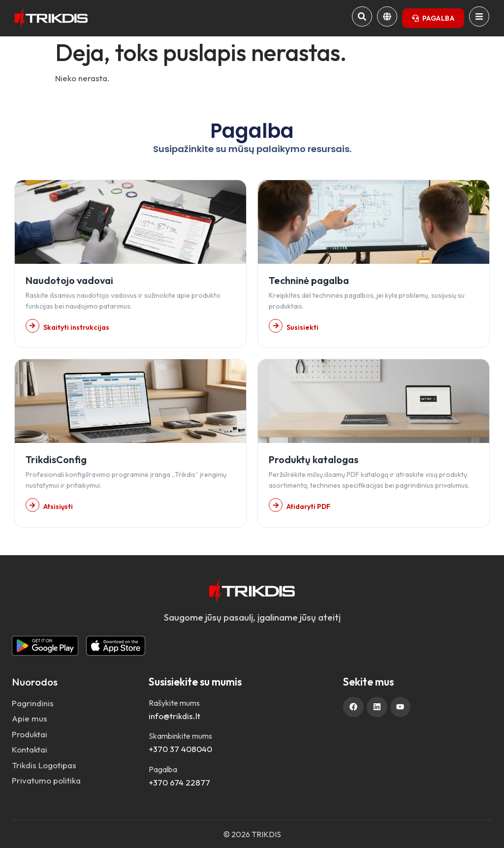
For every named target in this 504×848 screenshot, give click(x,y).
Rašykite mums (174, 703)
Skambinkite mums (180, 736)
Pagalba (163, 769)
